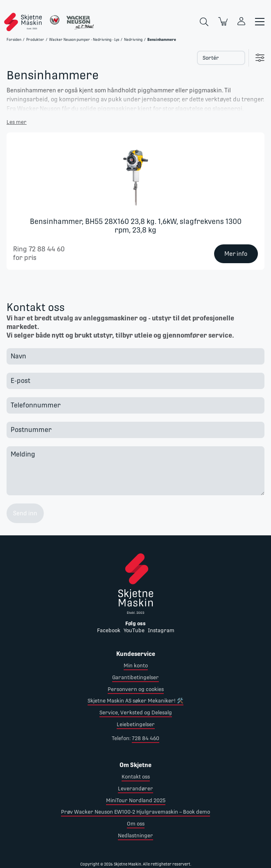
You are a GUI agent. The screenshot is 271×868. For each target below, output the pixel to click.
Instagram (161, 630)
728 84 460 (146, 738)
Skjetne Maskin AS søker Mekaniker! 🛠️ (135, 701)
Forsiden (14, 40)
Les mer (17, 122)
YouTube (134, 630)
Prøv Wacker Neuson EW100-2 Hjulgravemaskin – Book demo (135, 812)
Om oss (136, 824)
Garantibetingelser (135, 677)
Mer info (236, 254)
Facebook (109, 630)
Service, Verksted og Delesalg (136, 713)
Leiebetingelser (136, 724)
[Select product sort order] (221, 58)
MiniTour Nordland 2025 (136, 800)
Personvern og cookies (136, 689)
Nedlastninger (135, 836)
